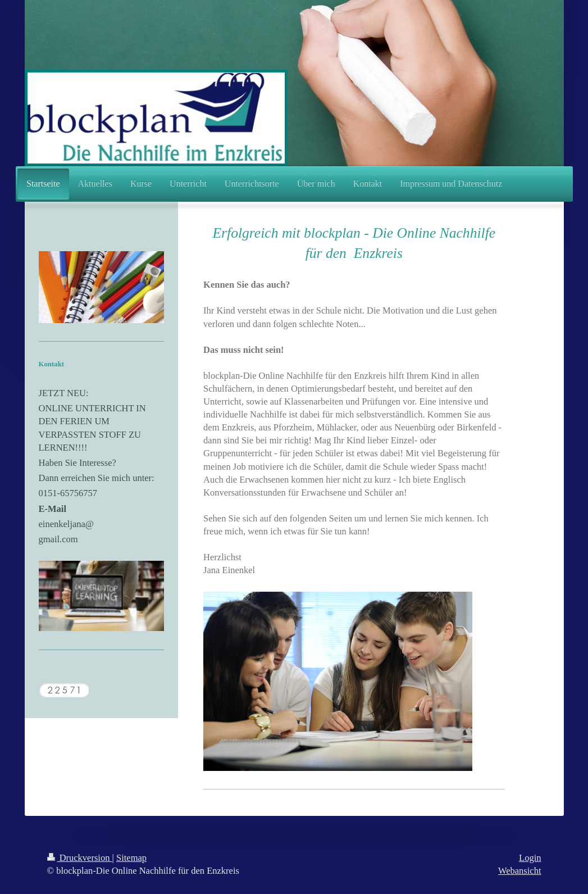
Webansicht (520, 871)
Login (530, 858)
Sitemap (131, 858)
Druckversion (80, 858)
